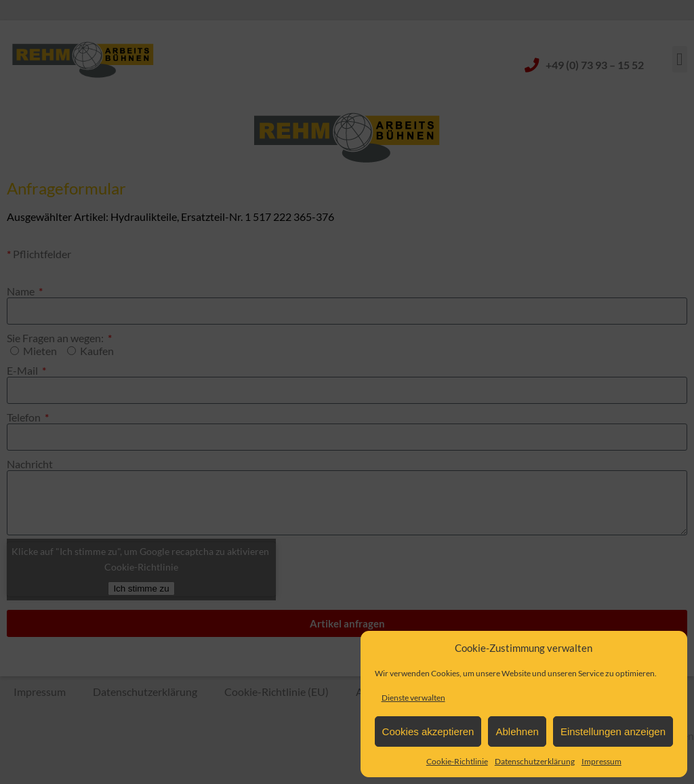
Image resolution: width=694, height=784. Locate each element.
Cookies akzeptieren (428, 731)
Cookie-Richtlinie (457, 761)
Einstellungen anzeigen (613, 731)
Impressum (601, 761)
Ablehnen (517, 731)
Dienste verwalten (413, 698)
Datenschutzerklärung (535, 761)
